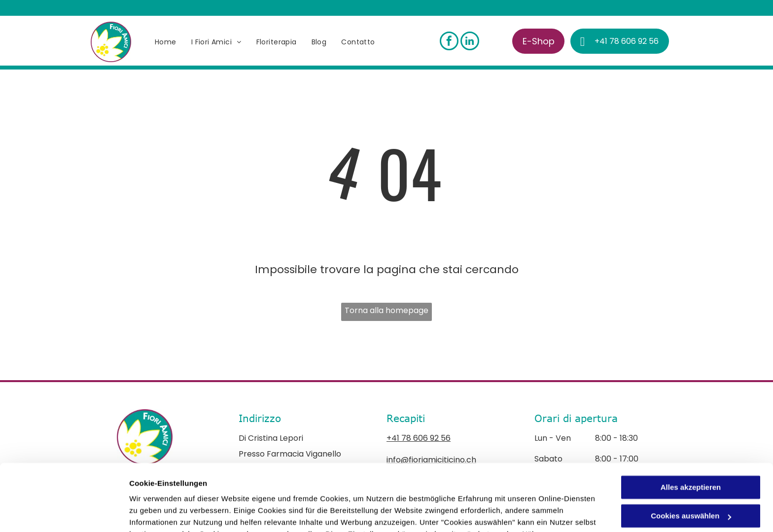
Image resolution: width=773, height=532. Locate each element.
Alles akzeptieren (691, 427)
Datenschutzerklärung (371, 485)
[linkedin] (470, 42)
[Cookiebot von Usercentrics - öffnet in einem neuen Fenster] (64, 513)
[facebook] (449, 42)
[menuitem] (166, 42)
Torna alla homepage (386, 310)
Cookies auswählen (164, 513)
